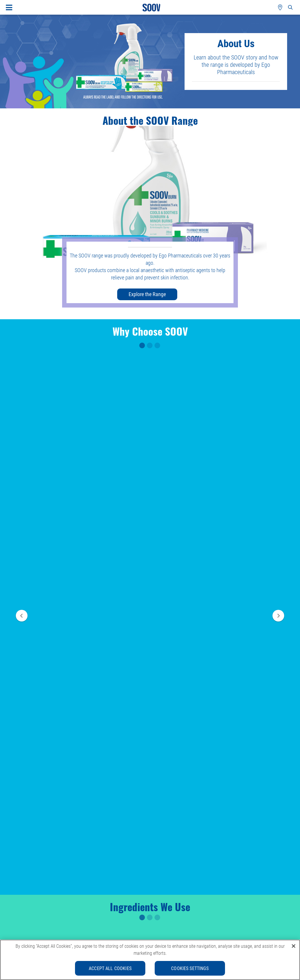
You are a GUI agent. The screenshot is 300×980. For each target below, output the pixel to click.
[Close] (294, 946)
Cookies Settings (190, 968)
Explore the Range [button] (147, 294)
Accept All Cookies (110, 968)
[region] (150, 960)
